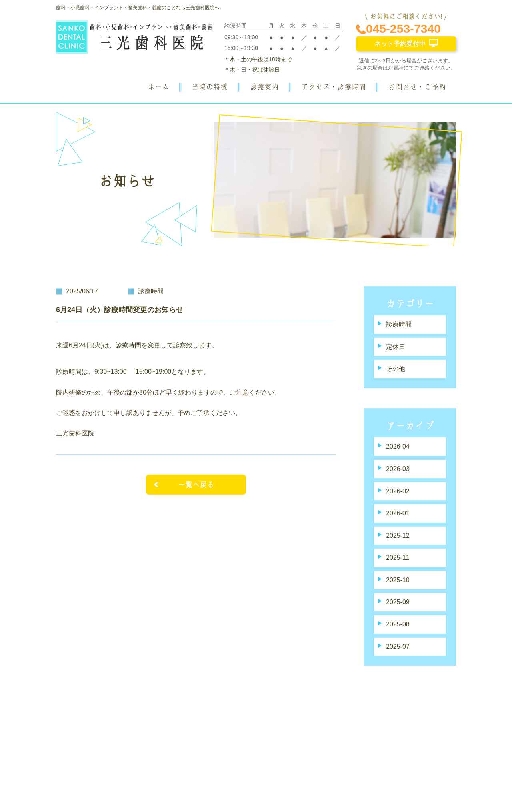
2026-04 (398, 446)
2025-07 (398, 647)
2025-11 (398, 558)
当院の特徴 (210, 87)
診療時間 (399, 324)
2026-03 (398, 469)
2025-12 (398, 536)
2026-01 (398, 513)
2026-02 (398, 491)
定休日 (396, 347)
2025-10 (398, 580)
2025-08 (398, 624)
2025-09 (398, 602)
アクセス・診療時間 (334, 87)
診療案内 (264, 87)
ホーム (158, 87)
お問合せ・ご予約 (417, 87)
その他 (396, 369)
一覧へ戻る (196, 485)
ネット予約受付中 (406, 43)
